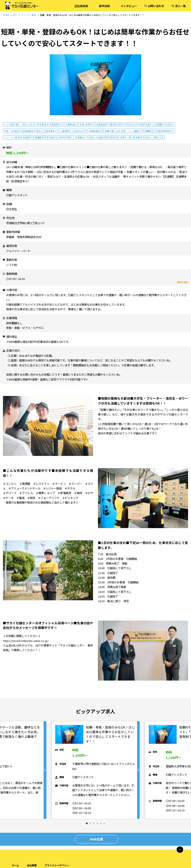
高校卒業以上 (147, 124)
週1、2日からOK (24, 124)
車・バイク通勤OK (132, 131)
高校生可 (115, 137)
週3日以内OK (117, 124)
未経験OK (27, 137)
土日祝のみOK (79, 131)
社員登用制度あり (165, 131)
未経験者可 (102, 124)
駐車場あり (52, 131)
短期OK (161, 124)
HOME (6, 15)
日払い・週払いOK (154, 137)
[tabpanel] (96, 770)
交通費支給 (71, 124)
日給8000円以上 (66, 137)
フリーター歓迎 (29, 15)
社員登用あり (56, 124)
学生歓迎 (51, 137)
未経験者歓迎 (95, 131)
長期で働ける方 (113, 131)
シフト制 (9, 124)
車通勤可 (39, 137)
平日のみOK (132, 124)
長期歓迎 (149, 131)
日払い (92, 137)
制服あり (82, 137)
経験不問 (103, 137)
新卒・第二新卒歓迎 (132, 137)
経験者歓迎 (28, 131)
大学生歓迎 (41, 124)
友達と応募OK (86, 124)
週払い (40, 131)
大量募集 (64, 131)
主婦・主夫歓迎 (12, 131)
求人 (15, 15)
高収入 (171, 124)
